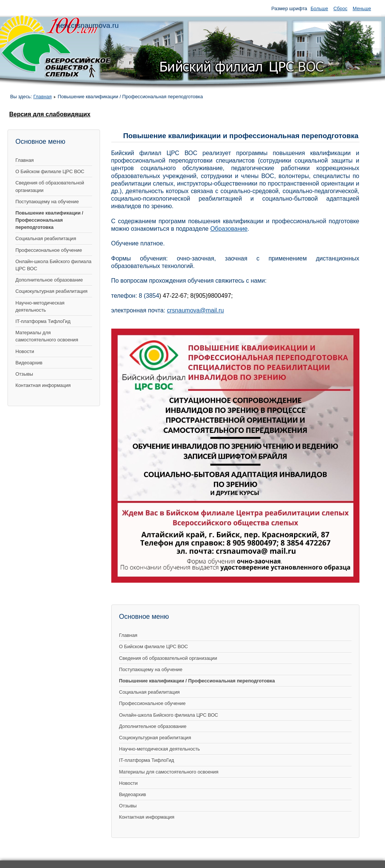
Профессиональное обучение (49, 250)
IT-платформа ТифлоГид (43, 321)
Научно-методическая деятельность (40, 306)
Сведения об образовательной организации (50, 186)
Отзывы (24, 374)
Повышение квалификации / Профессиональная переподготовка (49, 220)
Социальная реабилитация (46, 238)
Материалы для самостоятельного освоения (47, 336)
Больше (319, 8)
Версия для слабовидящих (50, 114)
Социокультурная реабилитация (52, 291)
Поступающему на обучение (47, 202)
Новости (25, 351)
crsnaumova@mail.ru (195, 310)
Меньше (362, 8)
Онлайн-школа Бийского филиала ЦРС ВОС (53, 265)
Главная (43, 97)
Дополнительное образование (49, 280)
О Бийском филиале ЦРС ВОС (50, 171)
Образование (229, 229)
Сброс (340, 8)
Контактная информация (43, 385)
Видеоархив (29, 363)
